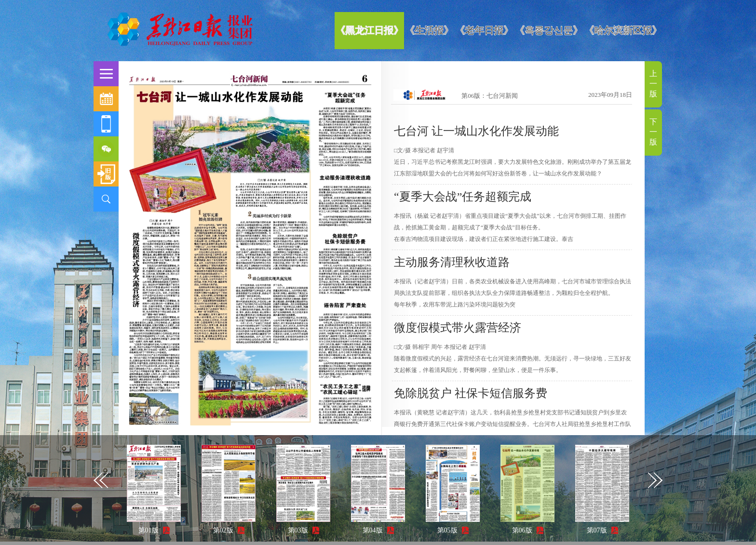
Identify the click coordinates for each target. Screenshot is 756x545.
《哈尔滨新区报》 (623, 30)
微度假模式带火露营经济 (458, 328)
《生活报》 (429, 30)
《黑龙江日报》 (369, 30)
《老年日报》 (484, 30)
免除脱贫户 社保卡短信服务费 (471, 393)
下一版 (653, 132)
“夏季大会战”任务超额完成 (463, 197)
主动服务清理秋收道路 (452, 262)
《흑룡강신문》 (549, 30)
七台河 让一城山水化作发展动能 (476, 131)
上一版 (653, 84)
